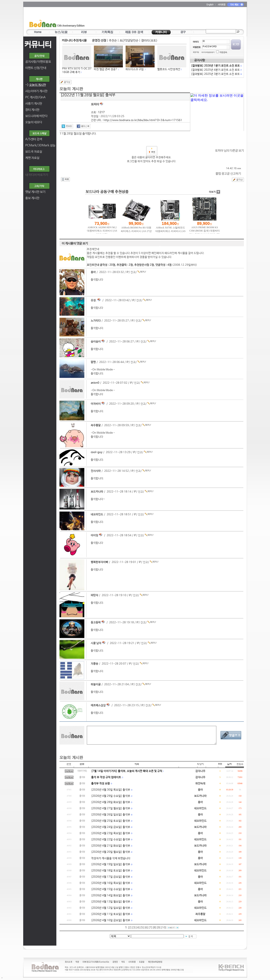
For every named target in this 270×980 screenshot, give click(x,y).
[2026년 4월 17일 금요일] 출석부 (111, 877)
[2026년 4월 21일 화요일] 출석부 (111, 846)
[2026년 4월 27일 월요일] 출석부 (111, 808)
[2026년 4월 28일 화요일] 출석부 (111, 802)
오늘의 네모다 (34, 122)
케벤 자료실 (32, 158)
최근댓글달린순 (129, 41)
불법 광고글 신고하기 (228, 174)
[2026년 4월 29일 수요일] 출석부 (111, 796)
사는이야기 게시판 (36, 91)
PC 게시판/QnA (35, 97)
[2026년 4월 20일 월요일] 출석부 (111, 852)
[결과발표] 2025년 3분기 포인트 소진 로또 (216, 74)
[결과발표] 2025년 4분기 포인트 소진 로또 (216, 70)
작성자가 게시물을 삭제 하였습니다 (111, 858)
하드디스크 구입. (135, 69)
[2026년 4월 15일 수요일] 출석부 (111, 889)
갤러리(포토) (149, 41)
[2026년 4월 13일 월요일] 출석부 (111, 902)
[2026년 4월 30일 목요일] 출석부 (111, 790)
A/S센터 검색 (34, 139)
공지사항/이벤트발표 (38, 62)
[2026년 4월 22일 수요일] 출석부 (111, 840)
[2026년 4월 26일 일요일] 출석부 (111, 815)
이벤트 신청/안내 (36, 68)
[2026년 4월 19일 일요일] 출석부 (111, 864)
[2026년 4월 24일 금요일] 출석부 (111, 827)
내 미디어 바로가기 (37, 175)
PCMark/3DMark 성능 (40, 145)
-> (36, 85)
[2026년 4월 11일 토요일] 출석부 (111, 914)
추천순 (113, 41)
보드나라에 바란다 (36, 116)
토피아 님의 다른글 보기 (229, 151)
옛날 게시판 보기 (35, 192)
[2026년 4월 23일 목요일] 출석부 (111, 833)
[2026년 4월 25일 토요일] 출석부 (111, 821)
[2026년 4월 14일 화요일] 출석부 (111, 896)
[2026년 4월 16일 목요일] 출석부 (111, 883)
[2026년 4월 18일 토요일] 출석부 (111, 871)
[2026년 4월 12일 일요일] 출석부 (111, 908)
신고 (133, 272)
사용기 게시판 (34, 104)
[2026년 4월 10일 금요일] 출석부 (111, 920)
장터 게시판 (32, 110)
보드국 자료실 (34, 152)
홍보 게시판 (32, 198)
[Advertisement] (159, 19)
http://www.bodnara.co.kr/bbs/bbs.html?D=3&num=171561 (143, 120)
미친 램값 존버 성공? (106, 69)
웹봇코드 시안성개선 (169, 69)
